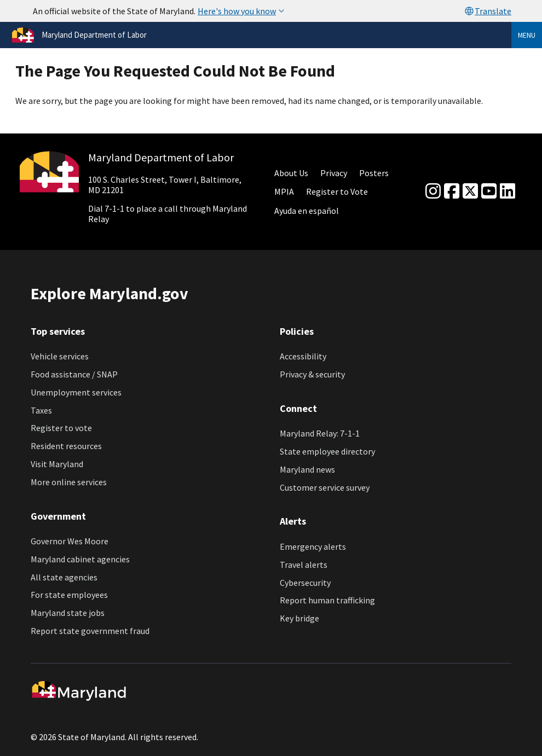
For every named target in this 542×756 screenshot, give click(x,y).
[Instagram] (433, 191)
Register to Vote (337, 191)
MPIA (284, 191)
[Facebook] (452, 191)
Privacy (334, 173)
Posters (374, 173)
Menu (527, 35)
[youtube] (489, 191)
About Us (291, 173)
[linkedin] (508, 191)
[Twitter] (470, 191)
